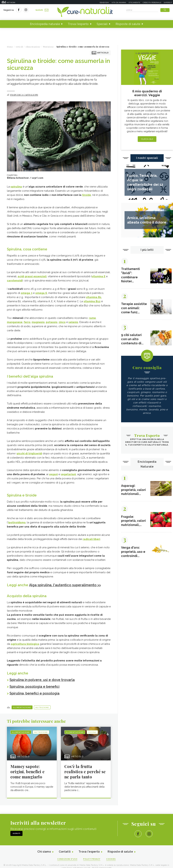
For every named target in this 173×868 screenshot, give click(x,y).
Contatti (65, 851)
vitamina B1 (94, 297)
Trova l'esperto (78, 24)
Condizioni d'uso (67, 859)
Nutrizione (42, 707)
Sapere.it (168, 3)
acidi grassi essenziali (32, 276)
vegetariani (68, 474)
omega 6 (41, 293)
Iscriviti (42, 10)
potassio (52, 322)
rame (92, 318)
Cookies (111, 859)
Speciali (102, 24)
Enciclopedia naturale (45, 24)
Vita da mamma (119, 3)
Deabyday (104, 3)
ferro (27, 322)
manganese (15, 322)
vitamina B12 (92, 301)
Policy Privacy (92, 859)
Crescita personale (152, 3)
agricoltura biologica (25, 644)
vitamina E (99, 276)
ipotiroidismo (17, 522)
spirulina (16, 187)
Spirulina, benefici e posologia (35, 693)
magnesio (38, 322)
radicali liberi (91, 539)
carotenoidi (15, 281)
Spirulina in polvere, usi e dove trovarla (42, 680)
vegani (53, 474)
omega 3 (27, 293)
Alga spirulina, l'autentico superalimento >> (65, 585)
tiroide (87, 195)
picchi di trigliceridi (29, 453)
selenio (73, 322)
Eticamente (134, 3)
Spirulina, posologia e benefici (35, 686)
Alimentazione (22, 707)
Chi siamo (44, 851)
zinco (62, 322)
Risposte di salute (128, 24)
